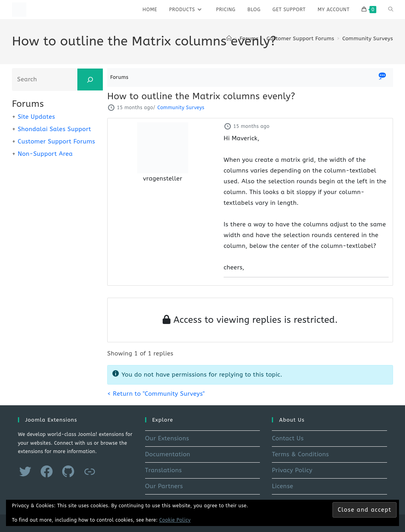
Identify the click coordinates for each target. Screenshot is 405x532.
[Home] (229, 38)
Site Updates (36, 117)
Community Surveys (368, 38)
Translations (163, 470)
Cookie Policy (175, 520)
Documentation (168, 454)
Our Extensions (167, 438)
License (282, 486)
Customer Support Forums (56, 141)
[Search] (90, 80)
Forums (120, 77)
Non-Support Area (45, 154)
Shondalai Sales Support (54, 129)
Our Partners (164, 486)
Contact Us (288, 438)
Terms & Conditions (300, 454)
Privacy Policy (292, 470)
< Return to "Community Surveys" (156, 394)
